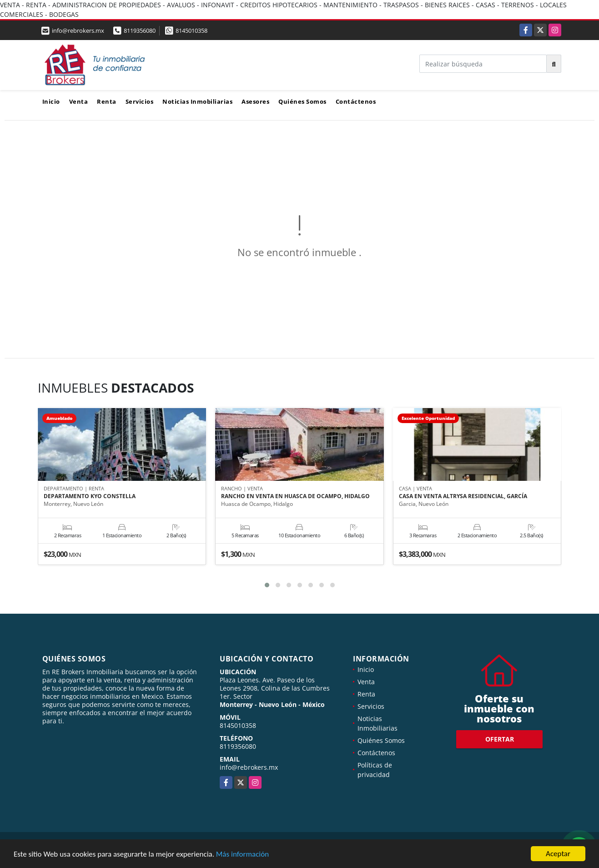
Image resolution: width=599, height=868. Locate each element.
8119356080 (140, 30)
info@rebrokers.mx (249, 767)
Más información (242, 855)
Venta (79, 101)
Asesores (255, 101)
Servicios (140, 101)
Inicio (51, 101)
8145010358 (191, 30)
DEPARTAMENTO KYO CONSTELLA (90, 496)
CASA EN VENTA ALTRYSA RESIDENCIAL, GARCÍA (463, 496)
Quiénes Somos (302, 101)
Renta (107, 101)
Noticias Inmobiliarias (197, 101)
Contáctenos (356, 101)
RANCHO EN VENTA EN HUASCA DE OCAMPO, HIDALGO (295, 496)
